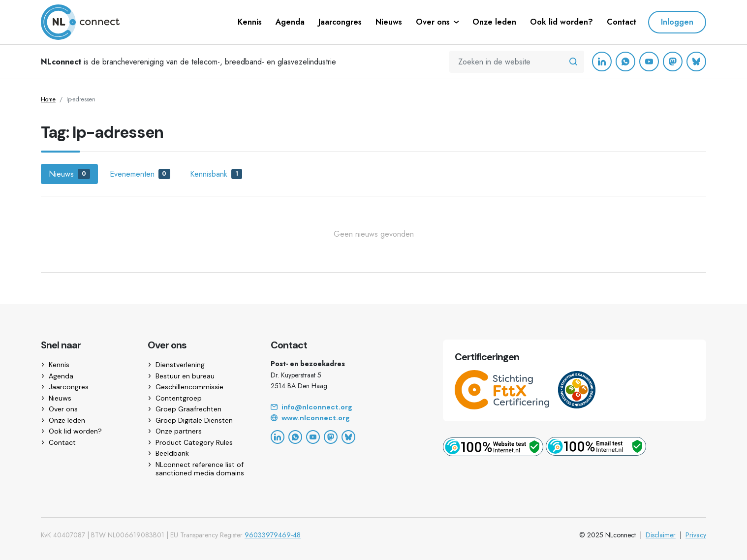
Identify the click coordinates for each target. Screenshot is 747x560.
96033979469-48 (273, 535)
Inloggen (677, 22)
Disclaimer (661, 535)
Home (48, 99)
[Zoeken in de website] (573, 62)
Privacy (696, 535)
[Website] (345, 418)
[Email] (345, 407)
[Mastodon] (673, 62)
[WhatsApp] (625, 62)
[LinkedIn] (602, 62)
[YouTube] (649, 62)
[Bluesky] (696, 62)
